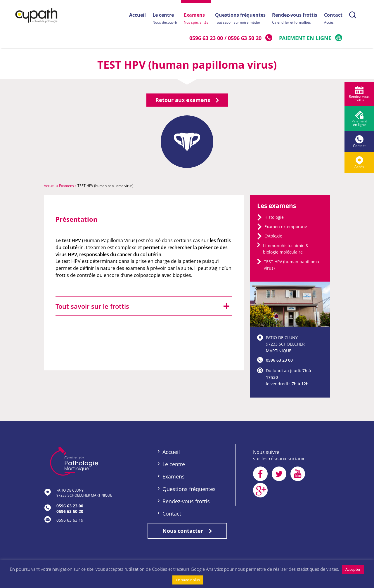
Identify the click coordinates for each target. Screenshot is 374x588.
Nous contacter (187, 533)
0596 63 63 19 (70, 522)
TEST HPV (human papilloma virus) (291, 267)
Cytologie (273, 238)
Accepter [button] (353, 569)
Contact (333, 19)
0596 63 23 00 (206, 38)
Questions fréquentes (239, 19)
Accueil (135, 15)
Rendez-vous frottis (294, 19)
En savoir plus (188, 580)
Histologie (274, 219)
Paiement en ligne (305, 38)
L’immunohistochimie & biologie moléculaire (286, 250)
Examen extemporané (286, 228)
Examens (195, 19)
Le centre (163, 19)
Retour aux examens (187, 102)
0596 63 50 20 (245, 38)
